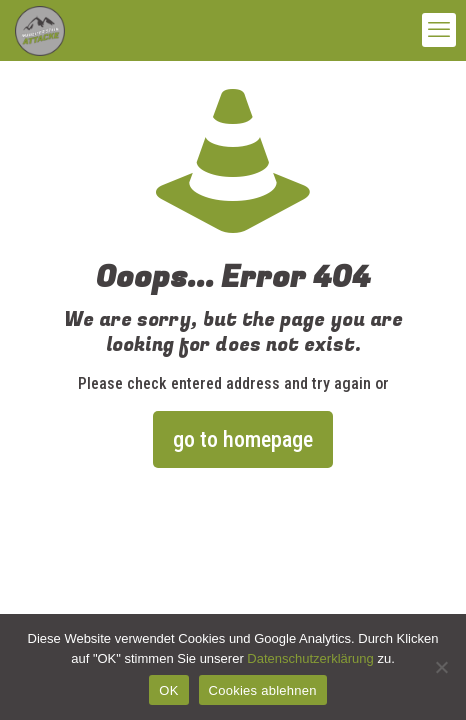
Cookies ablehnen (263, 690)
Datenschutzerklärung (310, 658)
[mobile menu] (439, 30)
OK (168, 690)
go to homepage (243, 439)
